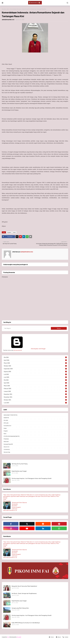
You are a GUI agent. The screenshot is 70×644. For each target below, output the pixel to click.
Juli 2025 (35, 374)
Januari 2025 (35, 391)
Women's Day (7, 452)
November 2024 (35, 397)
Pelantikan (6, 439)
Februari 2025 (35, 389)
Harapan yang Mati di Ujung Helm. (20, 608)
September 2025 (35, 369)
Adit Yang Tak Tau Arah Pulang (20, 464)
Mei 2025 (35, 380)
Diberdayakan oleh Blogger (24, 349)
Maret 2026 (35, 363)
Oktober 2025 (35, 366)
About (58, 637)
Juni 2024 (35, 403)
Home (51, 637)
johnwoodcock (18, 350)
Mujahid (9, 232)
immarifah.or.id (8, 426)
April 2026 (35, 360)
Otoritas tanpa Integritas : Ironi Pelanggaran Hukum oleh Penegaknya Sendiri (32, 478)
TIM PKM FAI (7, 449)
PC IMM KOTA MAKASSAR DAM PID (12, 436)
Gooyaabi (19, 637)
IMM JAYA (6, 423)
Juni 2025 (35, 377)
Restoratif (6, 441)
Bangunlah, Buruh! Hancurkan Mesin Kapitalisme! (24, 586)
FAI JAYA (6, 420)
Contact (65, 637)
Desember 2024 (35, 394)
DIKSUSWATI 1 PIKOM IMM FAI (11, 415)
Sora (8, 637)
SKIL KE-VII (7, 447)
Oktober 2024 (35, 400)
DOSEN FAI (6, 418)
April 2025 (35, 383)
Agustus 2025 (35, 372)
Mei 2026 (35, 357)
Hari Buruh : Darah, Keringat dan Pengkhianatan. (24, 593)
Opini (8, 9)
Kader (5, 428)
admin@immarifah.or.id (8, 20)
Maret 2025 (35, 386)
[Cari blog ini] (27, 328)
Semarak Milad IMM (8, 444)
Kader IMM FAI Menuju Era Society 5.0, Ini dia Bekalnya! (26, 623)
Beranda (4, 9)
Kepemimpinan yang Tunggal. (19, 471)
